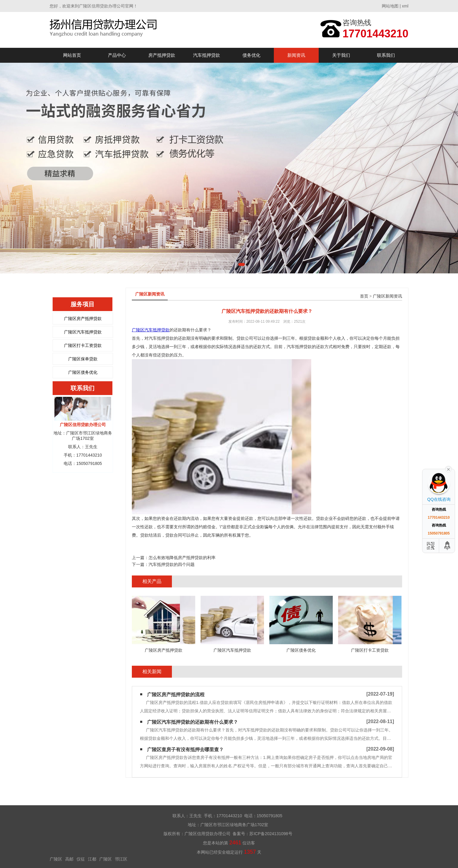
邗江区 (121, 859)
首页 (364, 296)
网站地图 (390, 6)
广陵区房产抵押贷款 (83, 319)
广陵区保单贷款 (83, 359)
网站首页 (72, 55)
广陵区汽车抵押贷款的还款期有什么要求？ (193, 722)
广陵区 (56, 859)
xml (405, 6)
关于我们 (341, 55)
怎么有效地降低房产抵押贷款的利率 (182, 558)
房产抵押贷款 (162, 55)
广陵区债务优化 (83, 372)
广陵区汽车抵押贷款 (83, 332)
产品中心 (117, 55)
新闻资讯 (296, 55)
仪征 (81, 859)
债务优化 (251, 55)
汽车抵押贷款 (207, 55)
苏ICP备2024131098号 (271, 834)
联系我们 (386, 55)
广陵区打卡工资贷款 (83, 345)
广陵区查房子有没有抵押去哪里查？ (185, 750)
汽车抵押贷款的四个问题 (172, 564)
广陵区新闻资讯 (387, 296)
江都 (92, 859)
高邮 (69, 859)
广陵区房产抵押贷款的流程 (176, 695)
